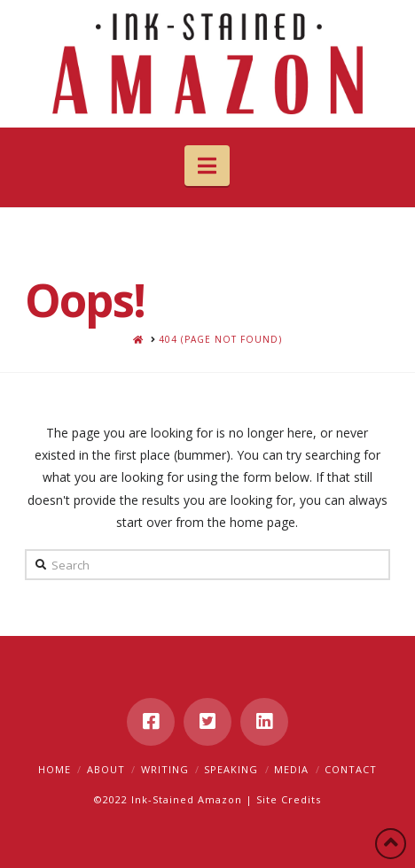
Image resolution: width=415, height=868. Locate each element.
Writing (165, 769)
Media (291, 769)
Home (55, 769)
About (106, 769)
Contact (351, 769)
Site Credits (289, 799)
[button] (207, 166)
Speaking (231, 769)
